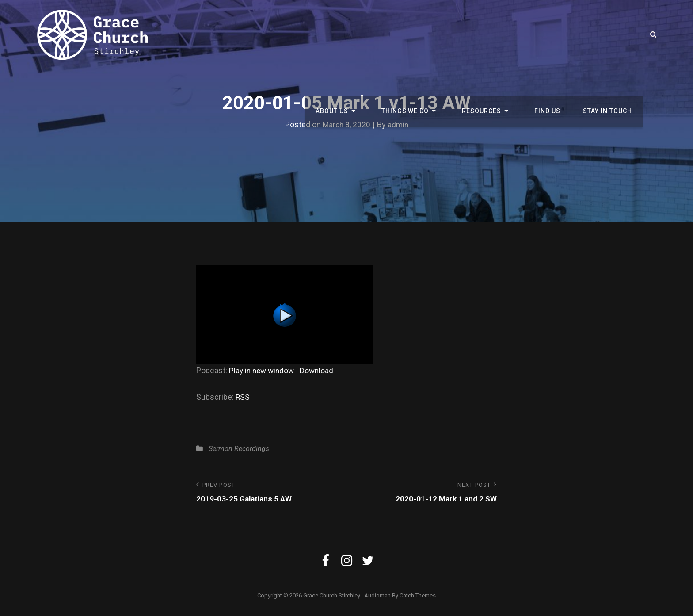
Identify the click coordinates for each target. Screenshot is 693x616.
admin (398, 124)
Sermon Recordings (239, 449)
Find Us (552, 34)
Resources (493, 34)
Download (320, 370)
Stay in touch (609, 34)
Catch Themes (418, 596)
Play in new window (263, 370)
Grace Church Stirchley (332, 596)
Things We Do (422, 34)
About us (355, 34)
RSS (243, 397)
